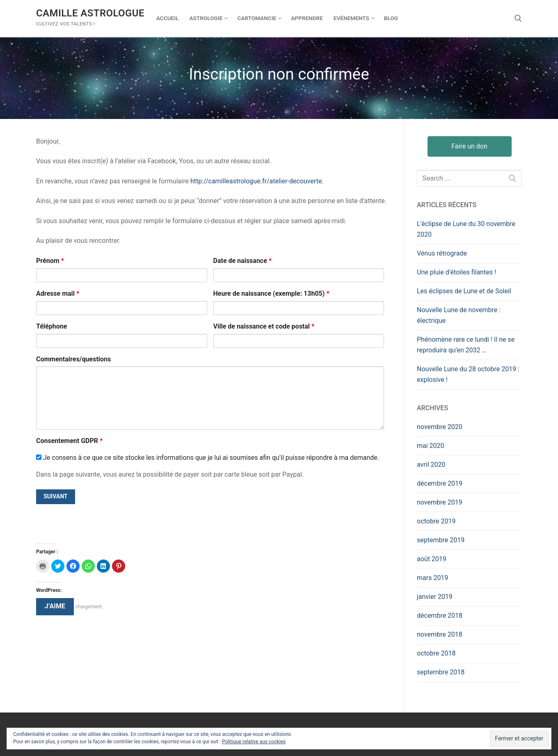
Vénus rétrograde (442, 253)
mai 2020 (431, 446)
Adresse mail (58, 293)
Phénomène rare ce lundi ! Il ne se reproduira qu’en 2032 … (466, 345)
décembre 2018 (440, 616)
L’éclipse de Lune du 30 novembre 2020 (466, 229)
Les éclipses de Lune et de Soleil (464, 291)
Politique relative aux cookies (254, 742)
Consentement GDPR (69, 441)
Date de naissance (243, 261)
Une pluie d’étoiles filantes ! (456, 272)
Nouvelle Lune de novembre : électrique (459, 315)
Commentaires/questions (73, 359)
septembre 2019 (441, 540)
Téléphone (51, 326)
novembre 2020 (440, 427)
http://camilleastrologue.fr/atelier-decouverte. (257, 181)
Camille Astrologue (90, 13)
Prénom (50, 261)
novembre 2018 (440, 634)
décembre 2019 (440, 483)
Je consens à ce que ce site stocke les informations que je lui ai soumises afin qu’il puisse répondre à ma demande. (208, 458)
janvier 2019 (435, 597)
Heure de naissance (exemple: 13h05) (271, 293)
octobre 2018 (436, 653)
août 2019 (432, 559)
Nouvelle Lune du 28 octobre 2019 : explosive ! (468, 374)
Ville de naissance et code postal (264, 326)
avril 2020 (431, 465)
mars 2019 (432, 578)
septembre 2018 (441, 672)
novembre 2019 (440, 502)
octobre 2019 (436, 521)
